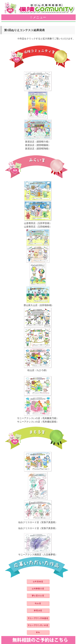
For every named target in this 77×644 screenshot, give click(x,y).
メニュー (40, 17)
